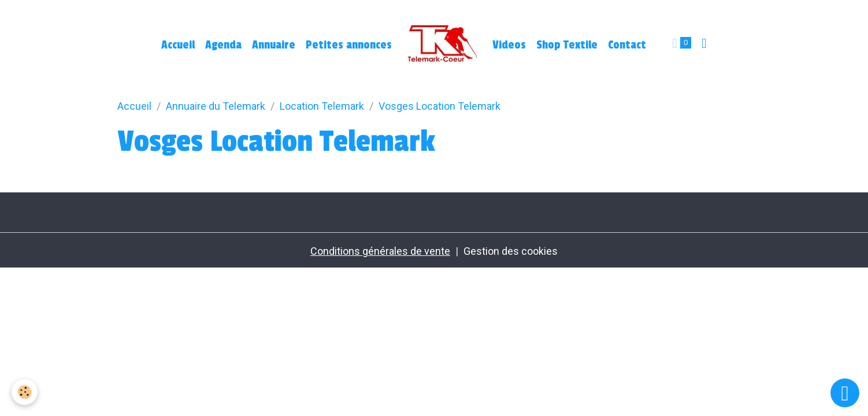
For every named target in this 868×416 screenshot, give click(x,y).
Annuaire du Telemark (216, 106)
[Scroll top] (845, 393)
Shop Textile (567, 45)
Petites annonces (349, 45)
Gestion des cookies (511, 251)
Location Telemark (322, 106)
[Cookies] (25, 392)
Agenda (223, 45)
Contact (627, 45)
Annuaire (274, 45)
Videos (509, 45)
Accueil (178, 45)
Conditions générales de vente (380, 251)
